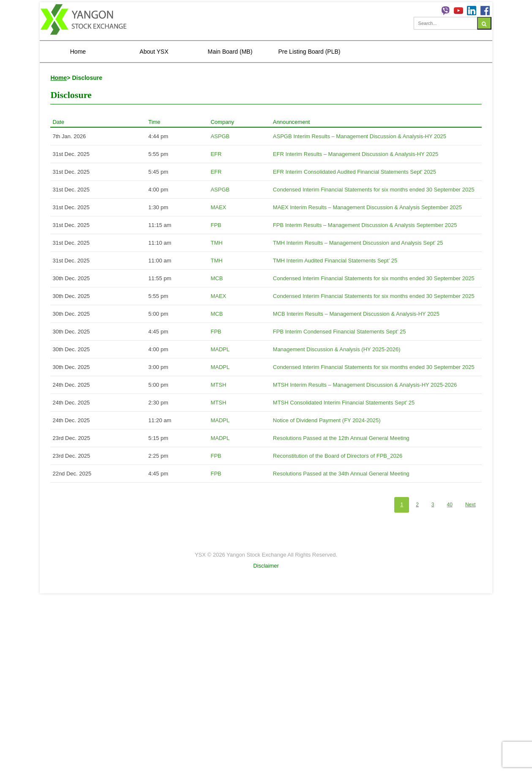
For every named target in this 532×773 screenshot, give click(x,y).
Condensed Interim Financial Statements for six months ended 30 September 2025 (374, 190)
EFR (216, 154)
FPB (216, 225)
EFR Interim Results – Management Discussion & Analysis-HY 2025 (356, 154)
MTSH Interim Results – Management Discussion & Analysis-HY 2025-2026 (365, 385)
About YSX (154, 52)
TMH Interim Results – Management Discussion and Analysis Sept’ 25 (358, 243)
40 (450, 505)
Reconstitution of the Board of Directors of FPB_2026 (338, 456)
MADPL (220, 349)
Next (471, 505)
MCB (217, 278)
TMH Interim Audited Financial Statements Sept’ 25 (335, 261)
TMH (216, 243)
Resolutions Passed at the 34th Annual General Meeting (341, 474)
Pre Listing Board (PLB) (309, 52)
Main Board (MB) (230, 52)
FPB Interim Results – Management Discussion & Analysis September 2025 (365, 225)
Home (78, 52)
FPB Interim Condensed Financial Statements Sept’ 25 (340, 332)
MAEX (218, 207)
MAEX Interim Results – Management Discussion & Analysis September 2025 (367, 207)
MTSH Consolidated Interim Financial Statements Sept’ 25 (344, 403)
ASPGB (220, 136)
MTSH (218, 385)
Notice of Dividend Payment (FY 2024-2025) (327, 420)
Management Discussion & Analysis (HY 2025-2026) (337, 349)
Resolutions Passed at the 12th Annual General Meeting (341, 438)
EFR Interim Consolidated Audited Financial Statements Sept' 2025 (355, 172)
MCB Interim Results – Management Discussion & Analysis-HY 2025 (356, 314)
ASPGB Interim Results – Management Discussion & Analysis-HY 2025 (360, 136)
